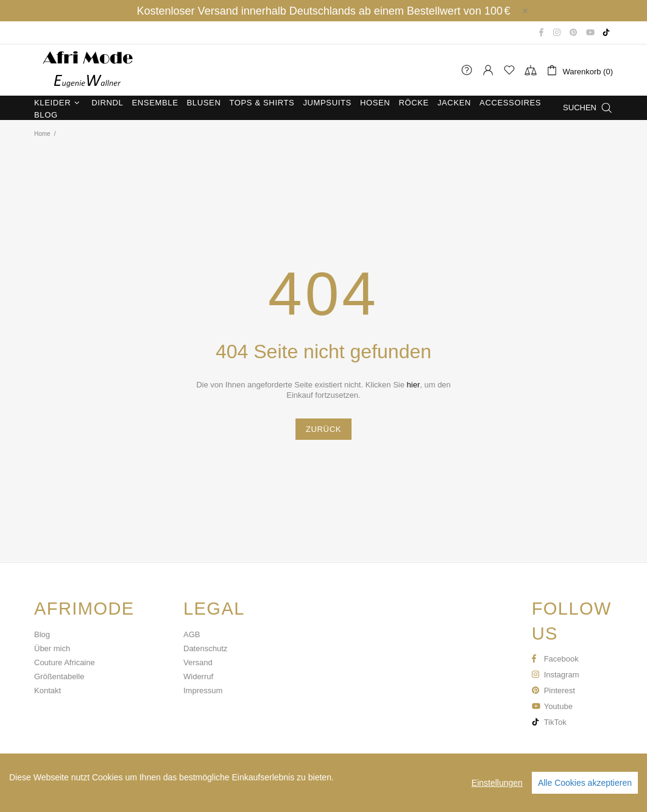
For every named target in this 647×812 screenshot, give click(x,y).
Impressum (203, 690)
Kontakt (48, 690)
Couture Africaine (65, 662)
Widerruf (198, 676)
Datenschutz (205, 648)
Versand (198, 662)
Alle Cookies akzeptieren (585, 783)
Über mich (52, 648)
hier (414, 385)
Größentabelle (59, 676)
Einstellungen (497, 783)
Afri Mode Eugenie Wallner (86, 70)
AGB (192, 634)
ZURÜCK (323, 429)
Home (42, 134)
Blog (42, 634)
